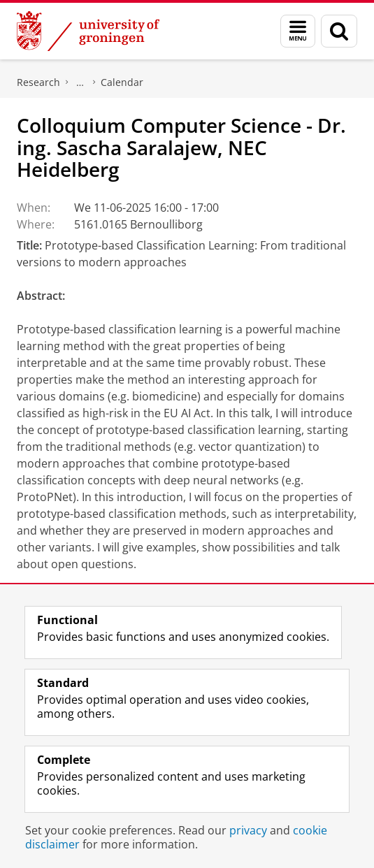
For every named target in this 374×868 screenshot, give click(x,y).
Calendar (122, 82)
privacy (248, 830)
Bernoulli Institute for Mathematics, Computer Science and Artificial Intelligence (80, 82)
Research (38, 82)
